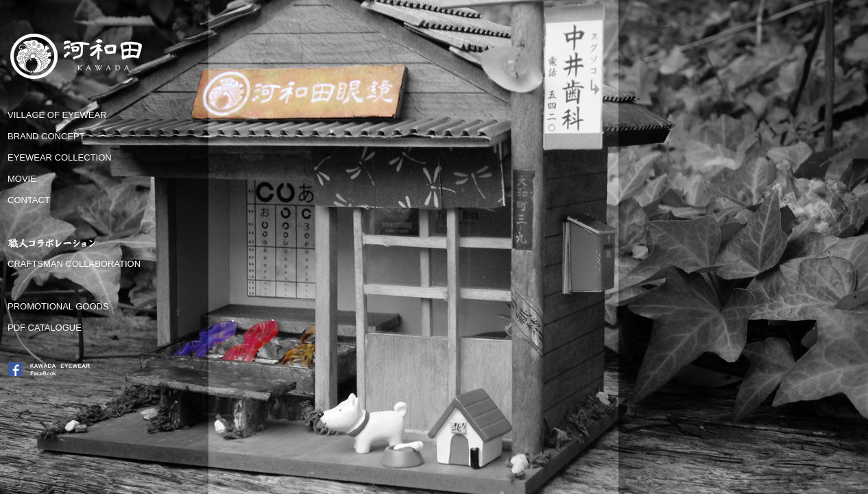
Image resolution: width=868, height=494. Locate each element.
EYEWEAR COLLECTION (60, 157)
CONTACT (29, 200)
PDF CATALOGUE (45, 328)
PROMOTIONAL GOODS (58, 306)
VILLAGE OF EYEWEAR (57, 115)
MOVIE (22, 179)
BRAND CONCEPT (46, 136)
